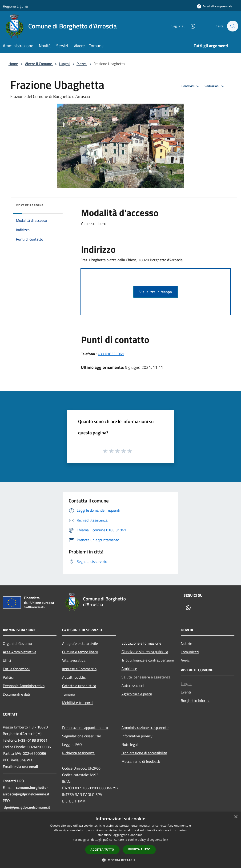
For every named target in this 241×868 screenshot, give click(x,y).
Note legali (130, 744)
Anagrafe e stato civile (80, 643)
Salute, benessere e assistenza (146, 677)
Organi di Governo (17, 643)
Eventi (186, 692)
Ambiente (129, 669)
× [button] (236, 817)
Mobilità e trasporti (77, 703)
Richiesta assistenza (78, 753)
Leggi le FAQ (72, 744)
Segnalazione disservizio (82, 736)
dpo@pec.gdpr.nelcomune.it (27, 807)
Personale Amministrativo (24, 686)
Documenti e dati (16, 694)
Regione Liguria (15, 6)
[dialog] (120, 840)
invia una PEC (22, 760)
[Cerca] (233, 26)
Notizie (186, 643)
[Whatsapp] (191, 26)
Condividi (191, 86)
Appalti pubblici (74, 677)
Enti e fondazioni (16, 669)
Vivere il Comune (39, 64)
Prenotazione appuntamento (85, 728)
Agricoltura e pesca (137, 694)
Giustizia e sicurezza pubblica (145, 652)
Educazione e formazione (141, 643)
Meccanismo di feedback (141, 761)
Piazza (82, 64)
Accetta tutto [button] (102, 850)
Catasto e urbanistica (79, 686)
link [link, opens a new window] (166, 840)
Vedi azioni (215, 86)
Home (13, 64)
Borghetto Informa (196, 701)
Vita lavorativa (74, 660)
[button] (120, 860)
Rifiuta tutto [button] (139, 849)
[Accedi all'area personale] (214, 6)
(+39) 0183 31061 (33, 740)
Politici (8, 677)
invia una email (26, 767)
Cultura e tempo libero (80, 652)
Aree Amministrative (20, 652)
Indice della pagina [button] (30, 205)
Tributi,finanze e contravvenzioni (148, 660)
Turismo (68, 694)
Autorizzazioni (133, 685)
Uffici (7, 660)
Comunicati (190, 652)
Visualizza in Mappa (156, 292)
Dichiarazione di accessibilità (144, 753)
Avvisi (186, 660)
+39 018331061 (111, 354)
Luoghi (64, 64)
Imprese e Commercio (79, 669)
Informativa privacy (137, 736)
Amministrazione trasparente (145, 728)
